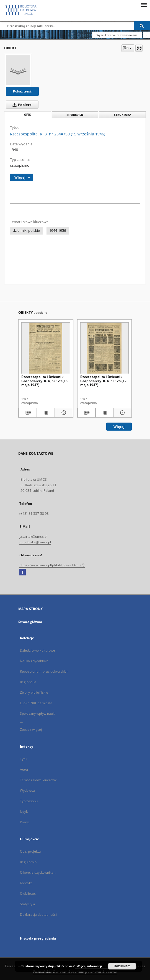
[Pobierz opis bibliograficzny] (28, 413)
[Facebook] (23, 572)
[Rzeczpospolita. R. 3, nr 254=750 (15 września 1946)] (18, 70)
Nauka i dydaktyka (34, 661)
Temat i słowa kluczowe (38, 780)
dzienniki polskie (26, 231)
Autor (24, 769)
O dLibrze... (29, 893)
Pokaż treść (22, 91)
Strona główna (30, 622)
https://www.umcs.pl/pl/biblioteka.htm (52, 565)
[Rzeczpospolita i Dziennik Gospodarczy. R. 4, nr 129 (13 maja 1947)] (46, 348)
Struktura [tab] (123, 115)
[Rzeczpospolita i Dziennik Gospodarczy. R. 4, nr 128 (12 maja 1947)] (105, 348)
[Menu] (144, 4)
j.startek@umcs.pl (33, 537)
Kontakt (26, 883)
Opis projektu (30, 851)
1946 (14, 150)
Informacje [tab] (75, 115)
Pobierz (21, 105)
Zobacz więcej (31, 730)
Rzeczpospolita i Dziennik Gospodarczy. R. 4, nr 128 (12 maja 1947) (103, 381)
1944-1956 (58, 231)
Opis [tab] (28, 115)
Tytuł (24, 759)
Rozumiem (122, 966)
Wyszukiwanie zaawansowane (117, 35)
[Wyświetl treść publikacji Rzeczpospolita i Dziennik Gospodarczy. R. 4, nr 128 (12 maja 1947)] (105, 413)
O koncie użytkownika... (38, 872)
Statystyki (27, 904)
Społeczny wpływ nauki (38, 713)
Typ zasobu (29, 801)
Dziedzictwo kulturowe (38, 650)
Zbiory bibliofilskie (34, 692)
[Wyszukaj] (142, 26)
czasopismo (20, 165)
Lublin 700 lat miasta (36, 703)
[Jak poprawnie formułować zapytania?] (146, 35)
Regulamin (28, 862)
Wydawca (27, 790)
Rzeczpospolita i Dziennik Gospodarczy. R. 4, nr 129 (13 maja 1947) (44, 381)
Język (24, 811)
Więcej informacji (89, 966)
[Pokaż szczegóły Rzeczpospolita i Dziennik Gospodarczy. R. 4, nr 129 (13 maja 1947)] (63, 413)
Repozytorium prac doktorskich (44, 671)
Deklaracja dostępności (38, 915)
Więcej (119, 427)
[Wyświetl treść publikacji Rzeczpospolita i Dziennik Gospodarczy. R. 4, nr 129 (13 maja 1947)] (46, 413)
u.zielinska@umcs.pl (35, 542)
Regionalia (28, 682)
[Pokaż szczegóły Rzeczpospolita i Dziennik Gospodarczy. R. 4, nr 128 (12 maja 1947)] (122, 413)
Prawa (25, 822)
